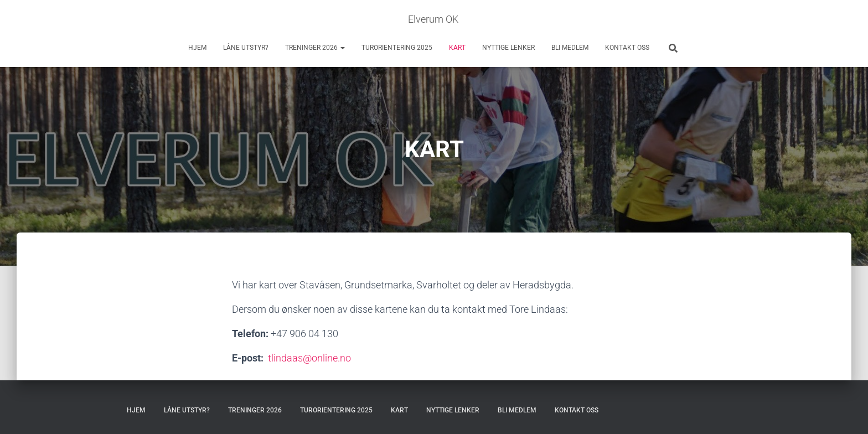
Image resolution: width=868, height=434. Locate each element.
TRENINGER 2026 (315, 48)
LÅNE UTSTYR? (246, 48)
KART (457, 48)
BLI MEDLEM (570, 48)
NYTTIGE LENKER (508, 48)
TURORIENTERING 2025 (397, 48)
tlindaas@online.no (309, 358)
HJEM (197, 48)
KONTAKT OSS (627, 48)
